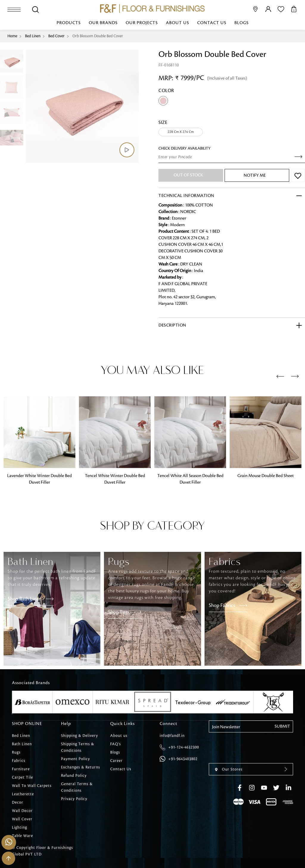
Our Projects (142, 23)
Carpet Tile (22, 777)
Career (116, 761)
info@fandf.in (172, 736)
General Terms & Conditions (77, 787)
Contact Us (212, 23)
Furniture (21, 769)
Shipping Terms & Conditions (78, 747)
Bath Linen (22, 744)
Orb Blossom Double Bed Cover (98, 36)
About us (178, 23)
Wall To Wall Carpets (32, 786)
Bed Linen (33, 36)
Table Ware (22, 836)
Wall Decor (22, 811)
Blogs (242, 23)
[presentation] (280, 377)
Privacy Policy (74, 799)
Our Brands (103, 23)
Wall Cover (22, 819)
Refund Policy (74, 776)
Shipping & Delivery (80, 736)
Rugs (16, 752)
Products (69, 23)
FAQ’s (116, 744)
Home (12, 36)
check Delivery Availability (185, 148)
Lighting (20, 827)
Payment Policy (76, 759)
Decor (18, 802)
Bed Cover (56, 36)
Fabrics (19, 761)
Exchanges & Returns (81, 767)
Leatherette (23, 794)
